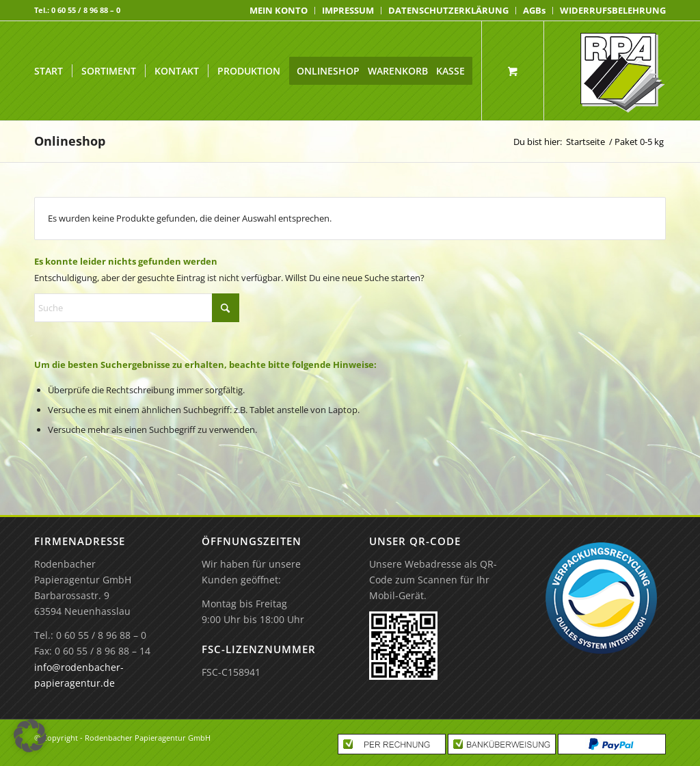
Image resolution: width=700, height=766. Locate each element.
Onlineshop (70, 141)
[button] (30, 736)
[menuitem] (279, 11)
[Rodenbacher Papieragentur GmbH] (622, 71)
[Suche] (137, 308)
